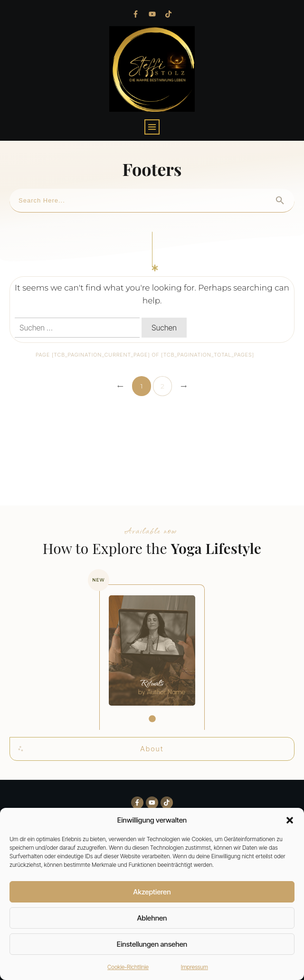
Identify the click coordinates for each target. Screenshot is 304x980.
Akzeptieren (152, 892)
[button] (290, 820)
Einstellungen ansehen (152, 944)
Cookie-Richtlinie (128, 967)
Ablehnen (152, 918)
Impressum (195, 967)
